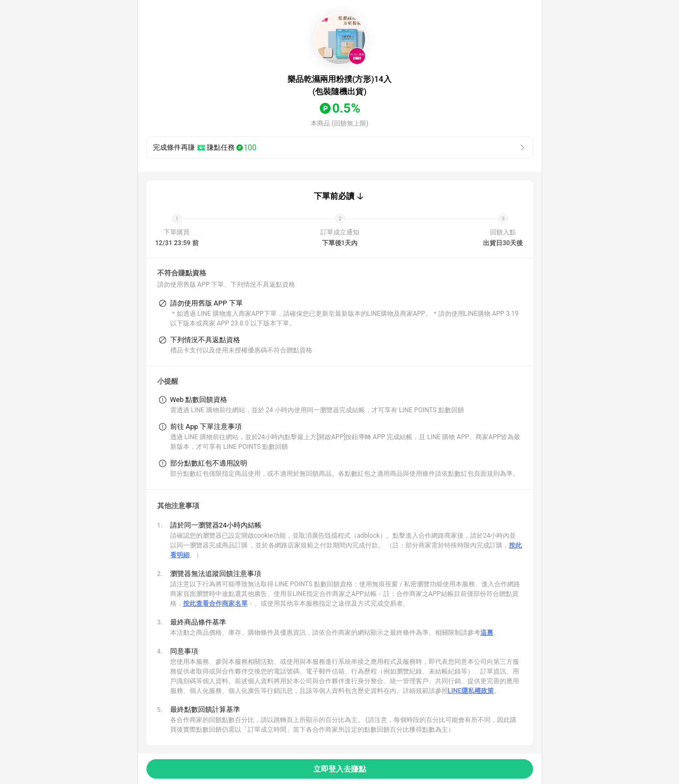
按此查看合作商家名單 (215, 603)
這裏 (487, 633)
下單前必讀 (334, 196)
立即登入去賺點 (340, 769)
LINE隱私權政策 (471, 691)
